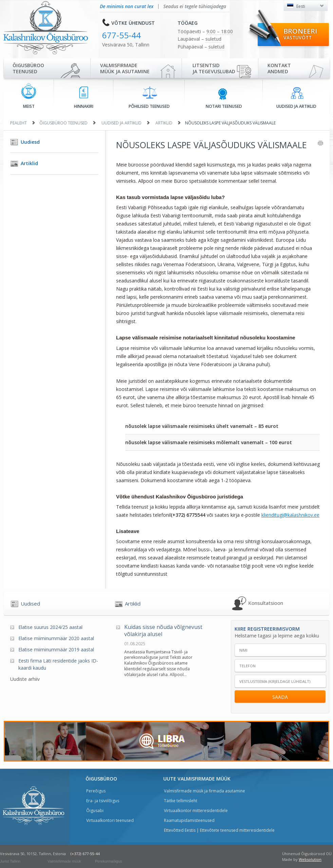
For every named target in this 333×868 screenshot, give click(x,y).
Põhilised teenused (149, 98)
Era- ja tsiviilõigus (103, 801)
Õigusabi (95, 811)
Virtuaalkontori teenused (110, 820)
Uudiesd (30, 142)
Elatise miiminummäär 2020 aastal (56, 638)
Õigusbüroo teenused (63, 123)
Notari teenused (224, 98)
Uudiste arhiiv (25, 679)
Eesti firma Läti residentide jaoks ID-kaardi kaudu (58, 664)
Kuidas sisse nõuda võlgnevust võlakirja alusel (163, 631)
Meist (29, 96)
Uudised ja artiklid (296, 98)
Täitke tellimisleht (181, 801)
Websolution (310, 859)
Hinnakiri (84, 98)
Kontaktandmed (279, 68)
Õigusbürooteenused (28, 68)
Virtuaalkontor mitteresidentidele (196, 811)
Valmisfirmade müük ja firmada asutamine (205, 791)
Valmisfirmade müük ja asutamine (125, 68)
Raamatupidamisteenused (189, 820)
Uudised (30, 604)
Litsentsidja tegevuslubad (214, 68)
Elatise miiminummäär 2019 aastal (56, 649)
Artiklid (164, 123)
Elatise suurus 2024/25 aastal (50, 627)
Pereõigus (96, 791)
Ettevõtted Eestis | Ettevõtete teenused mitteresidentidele (219, 830)
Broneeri (300, 34)
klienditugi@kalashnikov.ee (290, 515)
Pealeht (18, 123)
